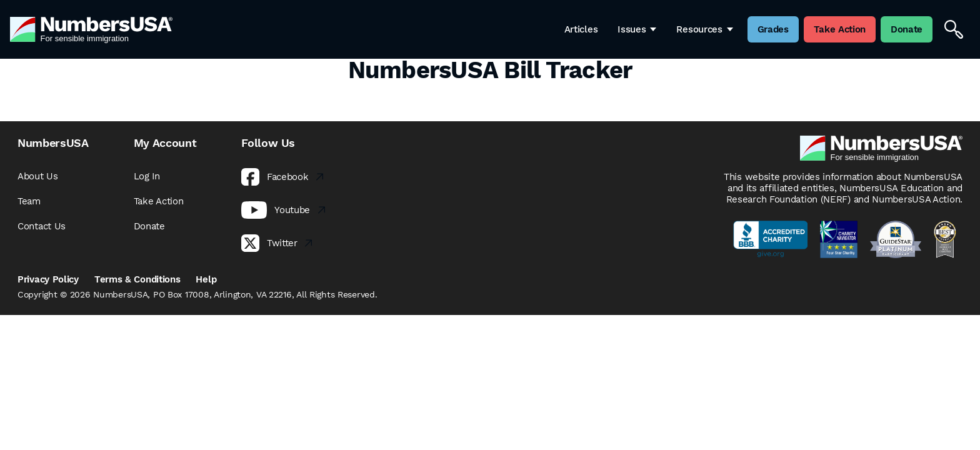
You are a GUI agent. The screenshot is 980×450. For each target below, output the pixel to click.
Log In (147, 176)
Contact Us (42, 226)
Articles (581, 29)
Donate (149, 226)
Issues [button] (637, 29)
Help (206, 279)
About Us (38, 176)
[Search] (954, 29)
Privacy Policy (48, 279)
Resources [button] (704, 29)
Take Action (159, 201)
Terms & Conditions (137, 279)
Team (29, 201)
